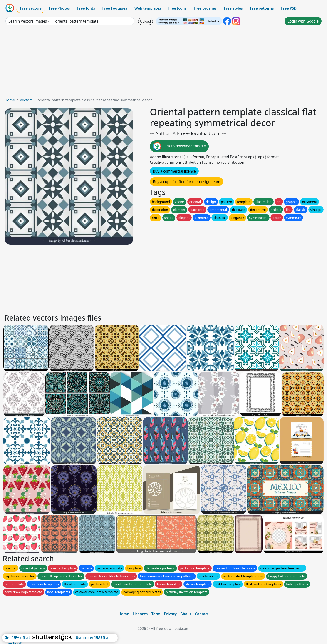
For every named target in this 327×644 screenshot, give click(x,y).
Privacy (170, 614)
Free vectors (31, 8)
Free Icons (177, 8)
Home (10, 100)
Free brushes (205, 8)
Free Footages (115, 8)
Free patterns (262, 8)
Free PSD (289, 8)
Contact (202, 614)
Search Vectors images (28, 21)
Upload (145, 21)
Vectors (26, 100)
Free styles (233, 8)
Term (156, 614)
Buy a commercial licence (174, 171)
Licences (140, 614)
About (186, 614)
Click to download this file (179, 146)
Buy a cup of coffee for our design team (187, 182)
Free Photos (59, 8)
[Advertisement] (163, 63)
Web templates (148, 8)
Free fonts (86, 8)
